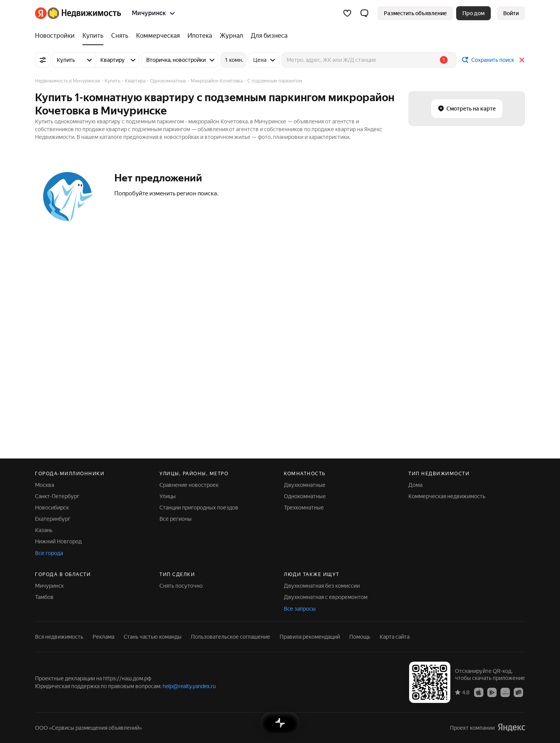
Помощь (360, 637)
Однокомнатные (305, 496)
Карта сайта (395, 637)
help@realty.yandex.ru (189, 686)
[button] (364, 13)
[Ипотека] (200, 36)
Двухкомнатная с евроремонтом (326, 597)
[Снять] (120, 36)
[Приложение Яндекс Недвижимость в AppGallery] (505, 692)
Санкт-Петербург (57, 496)
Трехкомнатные (304, 508)
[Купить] (93, 36)
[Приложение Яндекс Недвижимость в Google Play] (492, 692)
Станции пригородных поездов (199, 508)
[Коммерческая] (158, 36)
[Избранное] (347, 13)
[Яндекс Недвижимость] (84, 13)
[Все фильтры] (43, 60)
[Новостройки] (57, 36)
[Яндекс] (41, 13)
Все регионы (176, 519)
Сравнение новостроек (189, 485)
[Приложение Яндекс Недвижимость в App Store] (479, 692)
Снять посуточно (181, 586)
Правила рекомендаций (310, 637)
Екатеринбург (53, 519)
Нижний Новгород (58, 541)
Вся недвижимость (59, 637)
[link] (511, 13)
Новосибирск (52, 508)
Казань (44, 530)
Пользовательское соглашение (231, 637)
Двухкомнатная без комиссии (322, 586)
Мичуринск (49, 586)
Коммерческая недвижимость (447, 496)
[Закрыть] (522, 60)
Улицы (168, 496)
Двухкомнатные (305, 485)
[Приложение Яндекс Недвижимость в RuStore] (518, 692)
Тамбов (44, 597)
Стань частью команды (153, 637)
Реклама (103, 637)
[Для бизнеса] (267, 36)
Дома (415, 485)
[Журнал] (231, 36)
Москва (45, 485)
